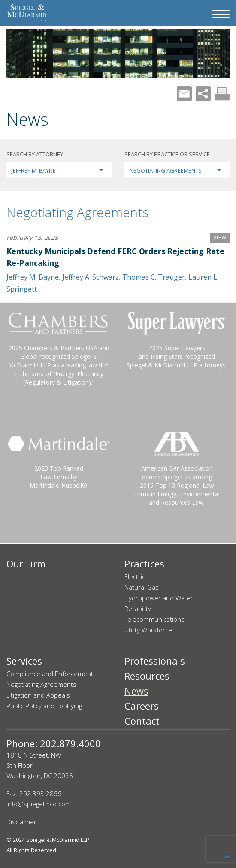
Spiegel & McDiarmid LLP (58, 840)
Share (203, 94)
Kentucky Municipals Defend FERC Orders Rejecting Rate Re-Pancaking (115, 257)
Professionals (155, 661)
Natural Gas (142, 587)
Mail (184, 94)
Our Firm (26, 564)
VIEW (220, 237)
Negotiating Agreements (77, 212)
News (136, 691)
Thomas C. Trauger (154, 277)
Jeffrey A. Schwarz (91, 277)
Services (24, 661)
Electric (135, 576)
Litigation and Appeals (38, 695)
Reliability (138, 608)
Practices (144, 564)
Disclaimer (21, 822)
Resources (147, 676)
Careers (142, 706)
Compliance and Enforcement (50, 674)
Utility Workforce (148, 630)
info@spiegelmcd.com (39, 804)
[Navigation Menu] (221, 14)
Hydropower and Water (159, 598)
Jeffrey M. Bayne (33, 277)
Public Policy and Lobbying (44, 706)
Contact (142, 721)
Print (222, 94)
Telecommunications (154, 619)
